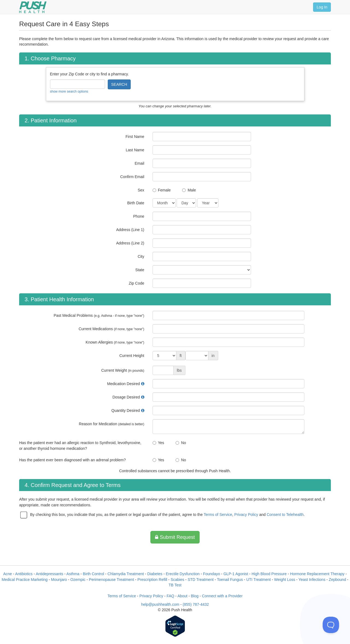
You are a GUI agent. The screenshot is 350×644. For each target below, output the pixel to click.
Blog (195, 596)
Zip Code (137, 283)
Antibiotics (24, 574)
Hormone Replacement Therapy (317, 574)
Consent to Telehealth (285, 515)
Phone (139, 216)
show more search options (69, 91)
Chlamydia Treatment (126, 574)
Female (164, 190)
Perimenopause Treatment (111, 580)
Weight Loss (285, 580)
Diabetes (155, 574)
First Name (135, 137)
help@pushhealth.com (160, 604)
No (183, 443)
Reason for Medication (111, 424)
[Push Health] (33, 7)
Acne (8, 574)
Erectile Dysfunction (183, 574)
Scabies (177, 580)
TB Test (175, 585)
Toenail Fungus (230, 580)
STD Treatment (201, 580)
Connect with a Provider (222, 596)
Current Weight (123, 370)
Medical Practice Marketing (25, 580)
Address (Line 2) (130, 243)
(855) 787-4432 (196, 604)
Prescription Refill (152, 580)
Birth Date (136, 203)
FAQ (170, 596)
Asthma (73, 574)
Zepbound (337, 580)
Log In (322, 7)
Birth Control (94, 574)
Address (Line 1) (130, 230)
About (183, 596)
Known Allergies (115, 342)
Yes (161, 443)
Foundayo (211, 574)
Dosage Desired (126, 397)
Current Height (132, 356)
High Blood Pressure (269, 574)
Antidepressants (49, 574)
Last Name (135, 150)
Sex (141, 190)
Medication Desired (124, 384)
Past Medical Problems (99, 315)
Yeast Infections (312, 580)
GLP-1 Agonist (236, 574)
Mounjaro (59, 580)
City (141, 256)
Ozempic (78, 580)
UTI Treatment (259, 580)
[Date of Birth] (164, 203)
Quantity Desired (126, 410)
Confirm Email (132, 177)
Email (139, 163)
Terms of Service (218, 515)
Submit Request (175, 537)
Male (192, 190)
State (140, 270)
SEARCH (119, 84)
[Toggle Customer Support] (331, 625)
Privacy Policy (246, 515)
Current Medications (111, 329)
